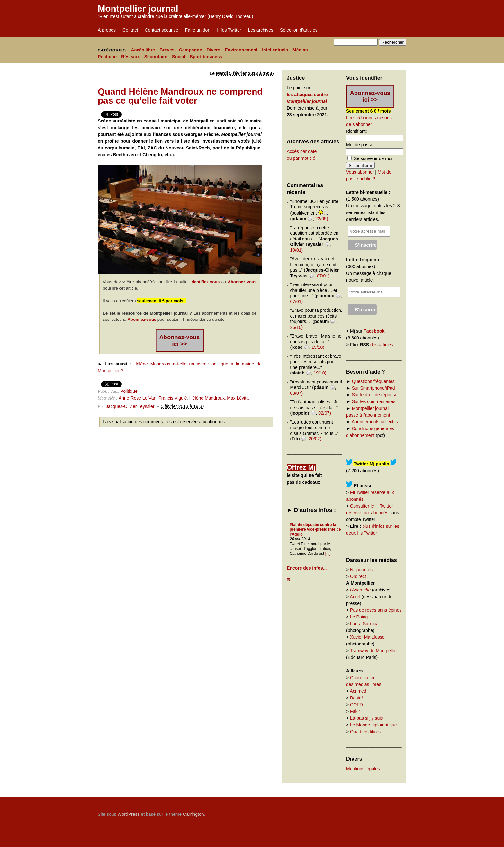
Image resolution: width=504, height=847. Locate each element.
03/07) (297, 393)
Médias (300, 50)
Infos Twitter (229, 30)
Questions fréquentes (373, 381)
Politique (107, 57)
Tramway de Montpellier (374, 651)
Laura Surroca (364, 624)
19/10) (318, 347)
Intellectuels (275, 50)
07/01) (323, 276)
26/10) (297, 327)
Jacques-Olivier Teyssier (130, 406)
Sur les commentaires (374, 401)
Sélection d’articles (299, 30)
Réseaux (130, 57)
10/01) (297, 250)
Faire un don (198, 30)
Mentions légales (363, 769)
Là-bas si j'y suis (366, 718)
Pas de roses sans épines (376, 610)
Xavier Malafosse (367, 637)
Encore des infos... (307, 568)
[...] (328, 554)
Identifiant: (357, 131)
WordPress (128, 814)
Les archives (261, 30)
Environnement (241, 50)
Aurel (355, 597)
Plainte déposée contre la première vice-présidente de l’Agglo (315, 529)
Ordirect (358, 576)
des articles (382, 345)
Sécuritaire (156, 57)
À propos (107, 30)
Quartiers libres (365, 732)
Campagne (191, 50)
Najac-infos (361, 570)
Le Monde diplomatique (373, 725)
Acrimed (358, 691)
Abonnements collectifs (375, 422)
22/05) (322, 219)
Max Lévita (238, 398)
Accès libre (143, 50)
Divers (213, 50)
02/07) (325, 413)
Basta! (356, 698)
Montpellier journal (138, 9)
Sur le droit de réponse (375, 395)
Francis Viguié (173, 398)
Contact (130, 30)
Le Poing (359, 617)
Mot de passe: (360, 145)
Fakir (355, 711)
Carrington (193, 814)
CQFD (356, 705)
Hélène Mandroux (207, 398)
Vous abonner (360, 172)
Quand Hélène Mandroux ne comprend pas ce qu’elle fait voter (180, 96)
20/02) (315, 439)
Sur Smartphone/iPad (373, 388)
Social (179, 57)
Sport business (206, 57)
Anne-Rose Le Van (137, 398)
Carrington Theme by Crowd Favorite (366, 812)
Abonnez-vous (242, 282)
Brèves (167, 50)
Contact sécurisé (161, 30)
